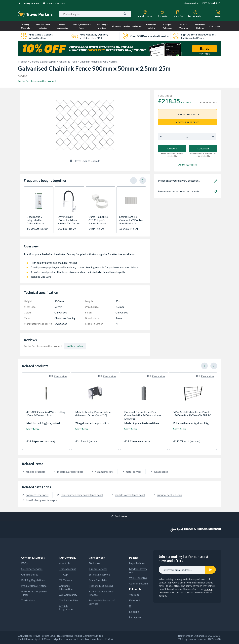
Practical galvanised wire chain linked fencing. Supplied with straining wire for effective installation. (85, 256)
